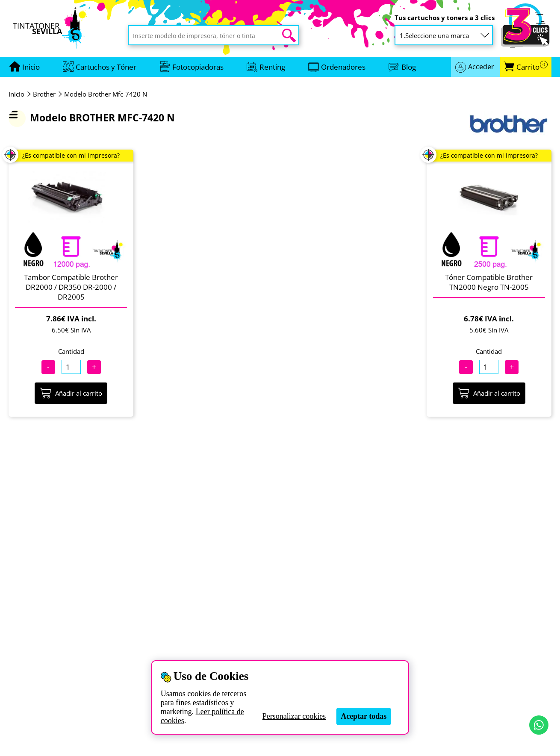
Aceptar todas (364, 716)
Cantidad (71, 351)
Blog (409, 67)
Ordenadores (343, 67)
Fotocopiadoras (198, 67)
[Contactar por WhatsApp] (539, 725)
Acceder (481, 67)
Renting (272, 67)
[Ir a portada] (31, 67)
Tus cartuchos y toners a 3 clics (445, 18)
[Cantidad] (71, 367)
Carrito (532, 67)
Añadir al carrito (71, 393)
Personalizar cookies (294, 716)
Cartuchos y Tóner (106, 67)
